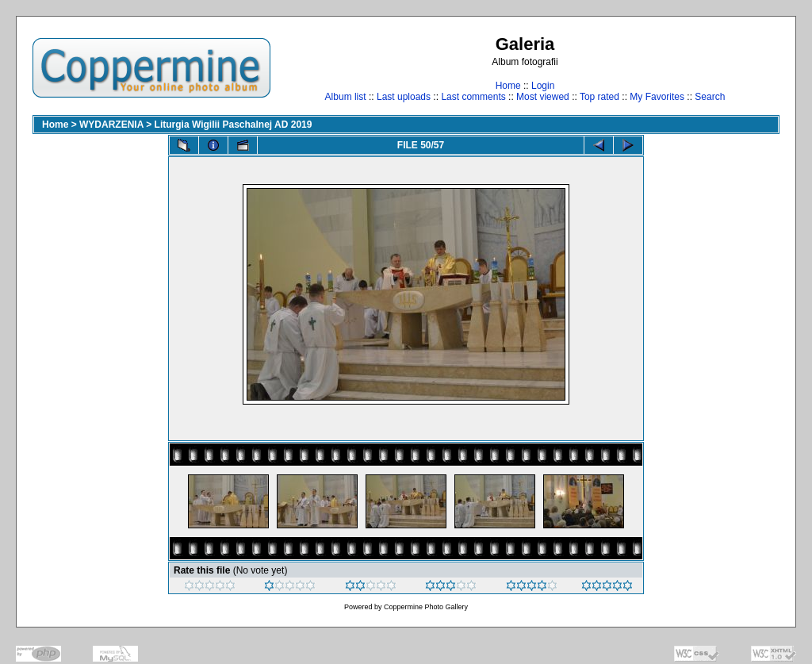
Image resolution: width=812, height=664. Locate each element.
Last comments (473, 97)
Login (543, 86)
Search (710, 97)
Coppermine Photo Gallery (426, 607)
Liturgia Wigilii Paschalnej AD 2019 (234, 125)
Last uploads (404, 97)
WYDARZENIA (111, 125)
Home (508, 86)
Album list (346, 97)
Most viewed (543, 97)
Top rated (599, 97)
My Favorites (657, 97)
